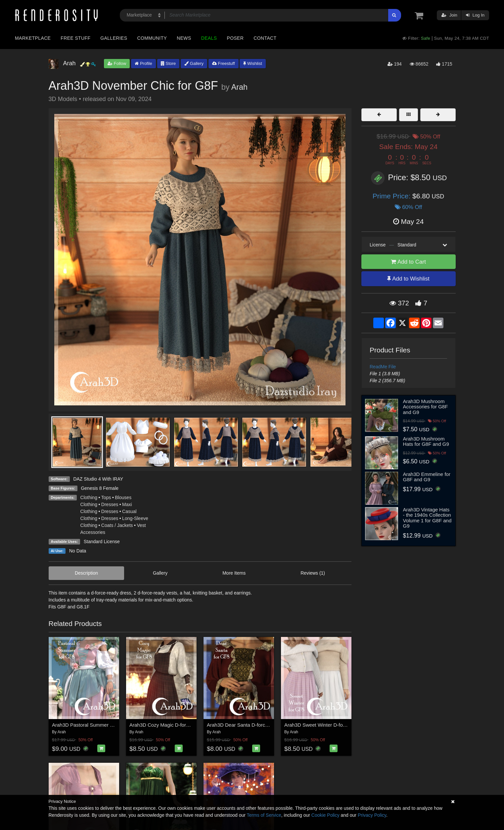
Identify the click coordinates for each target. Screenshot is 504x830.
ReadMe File (383, 367)
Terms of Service (264, 815)
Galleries (114, 38)
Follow (117, 63)
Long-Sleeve (135, 518)
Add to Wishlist (408, 279)
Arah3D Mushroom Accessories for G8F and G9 (426, 407)
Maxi (127, 504)
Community (152, 38)
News (184, 38)
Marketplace (33, 38)
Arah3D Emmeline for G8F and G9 (427, 477)
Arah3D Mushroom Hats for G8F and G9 (426, 441)
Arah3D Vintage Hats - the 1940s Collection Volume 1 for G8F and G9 (427, 518)
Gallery (194, 63)
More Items (234, 573)
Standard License (102, 542)
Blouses (123, 497)
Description (86, 573)
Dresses (110, 504)
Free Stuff (75, 38)
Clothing (89, 497)
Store (168, 63)
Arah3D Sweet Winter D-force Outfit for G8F (333, 725)
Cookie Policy (325, 815)
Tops (106, 497)
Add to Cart (408, 262)
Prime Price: (392, 196)
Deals (209, 38)
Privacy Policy (372, 815)
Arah (239, 87)
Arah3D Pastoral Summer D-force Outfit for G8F (105, 725)
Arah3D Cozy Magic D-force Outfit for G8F (176, 725)
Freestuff (224, 63)
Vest (141, 525)
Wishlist (252, 63)
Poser (235, 38)
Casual (129, 511)
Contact (265, 38)
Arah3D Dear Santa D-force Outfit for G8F (253, 725)
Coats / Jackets (117, 525)
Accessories (93, 532)
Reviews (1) (313, 573)
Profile (143, 63)
